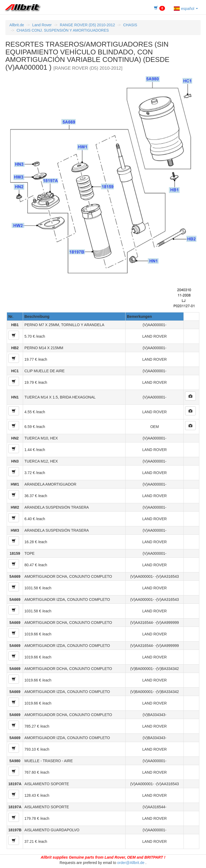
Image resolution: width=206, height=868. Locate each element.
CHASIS (130, 25)
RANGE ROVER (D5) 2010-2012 (87, 25)
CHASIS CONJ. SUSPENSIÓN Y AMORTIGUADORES (63, 30)
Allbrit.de (17, 25)
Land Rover (42, 25)
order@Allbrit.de (131, 863)
